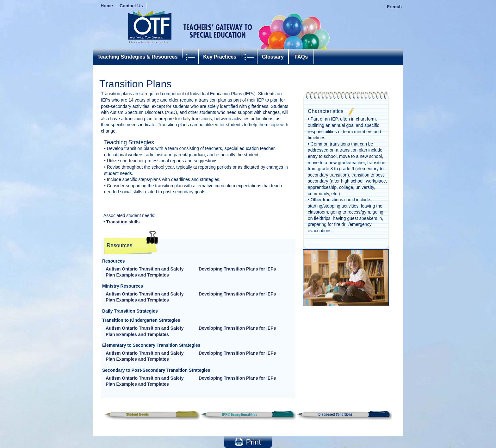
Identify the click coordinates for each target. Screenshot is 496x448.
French (394, 7)
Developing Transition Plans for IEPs (237, 269)
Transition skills (123, 222)
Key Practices (220, 57)
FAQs (301, 57)
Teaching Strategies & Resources (137, 57)
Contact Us (131, 6)
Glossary (273, 57)
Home (107, 6)
